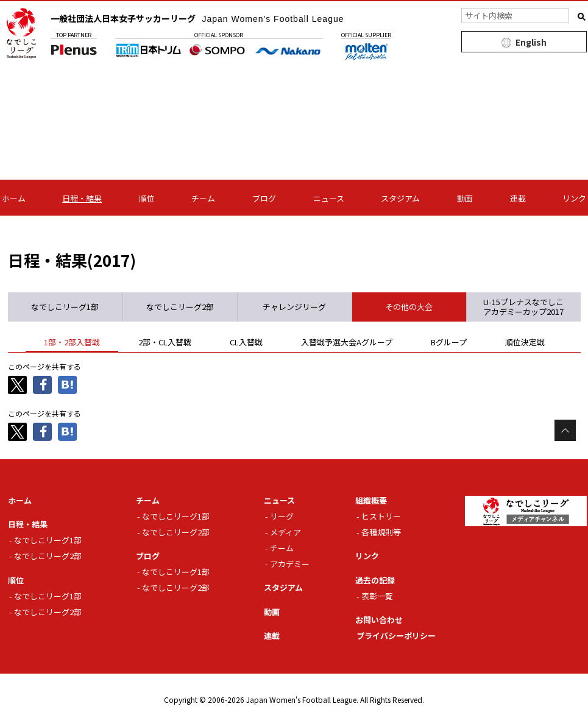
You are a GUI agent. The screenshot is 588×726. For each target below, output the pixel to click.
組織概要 (371, 500)
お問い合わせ (379, 620)
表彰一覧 (377, 596)
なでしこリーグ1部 (48, 540)
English (531, 42)
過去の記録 (375, 580)
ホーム (14, 198)
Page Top (565, 430)
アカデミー (290, 564)
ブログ (264, 198)
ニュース (329, 198)
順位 (147, 198)
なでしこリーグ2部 (48, 556)
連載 (518, 198)
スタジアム (400, 198)
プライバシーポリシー (396, 636)
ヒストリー (381, 516)
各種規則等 (381, 532)
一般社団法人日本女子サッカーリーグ (197, 18)
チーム (203, 198)
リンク (574, 198)
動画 (465, 198)
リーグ (282, 516)
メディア (285, 532)
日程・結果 (82, 198)
